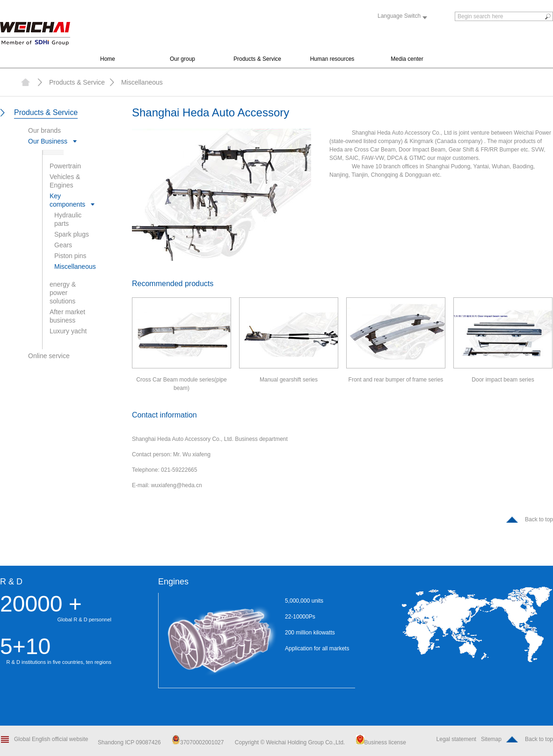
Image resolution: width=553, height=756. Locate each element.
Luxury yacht (68, 331)
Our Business (48, 141)
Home (108, 59)
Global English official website (51, 739)
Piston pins (70, 256)
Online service (49, 356)
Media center (407, 59)
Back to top (539, 519)
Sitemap (491, 739)
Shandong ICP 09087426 (130, 742)
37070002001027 (198, 742)
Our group (182, 59)
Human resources (332, 59)
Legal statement (456, 739)
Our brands (44, 130)
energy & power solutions (63, 293)
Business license (381, 742)
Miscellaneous (142, 82)
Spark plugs (72, 234)
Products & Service (257, 59)
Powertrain (65, 166)
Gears (63, 245)
